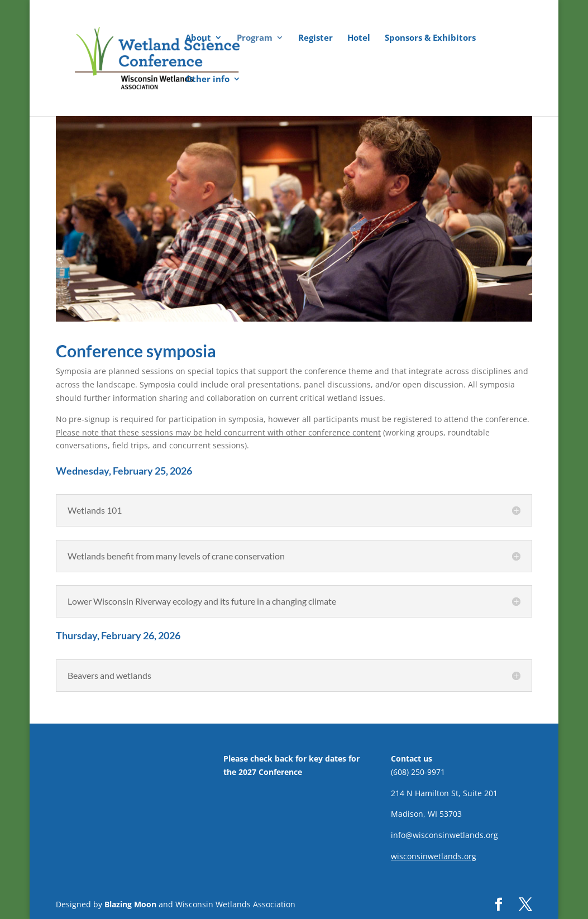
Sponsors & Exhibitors (430, 38)
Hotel (359, 38)
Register (315, 38)
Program (255, 38)
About (198, 38)
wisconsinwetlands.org (434, 856)
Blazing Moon (130, 904)
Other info (207, 80)
